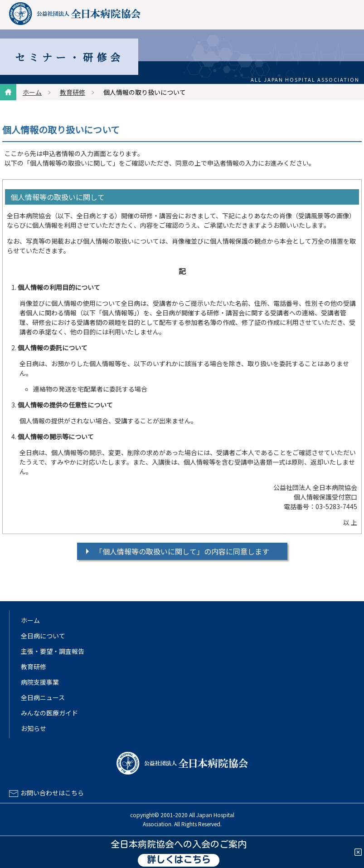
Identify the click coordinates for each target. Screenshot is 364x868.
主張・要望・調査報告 (53, 651)
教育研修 (73, 92)
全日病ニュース (43, 697)
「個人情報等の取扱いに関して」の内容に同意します (182, 551)
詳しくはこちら (179, 860)
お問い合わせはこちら (52, 793)
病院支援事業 (40, 682)
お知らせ (34, 728)
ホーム (32, 92)
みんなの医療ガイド (49, 713)
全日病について (43, 636)
